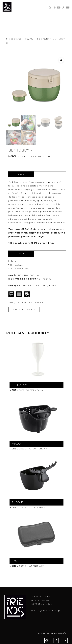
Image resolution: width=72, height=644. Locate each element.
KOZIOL (29, 39)
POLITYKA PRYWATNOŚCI (53, 633)
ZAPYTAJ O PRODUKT (24, 310)
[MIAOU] (36, 418)
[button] (62, 7)
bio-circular (43, 39)
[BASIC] (36, 535)
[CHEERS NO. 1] (36, 360)
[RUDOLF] (36, 477)
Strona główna (14, 39)
